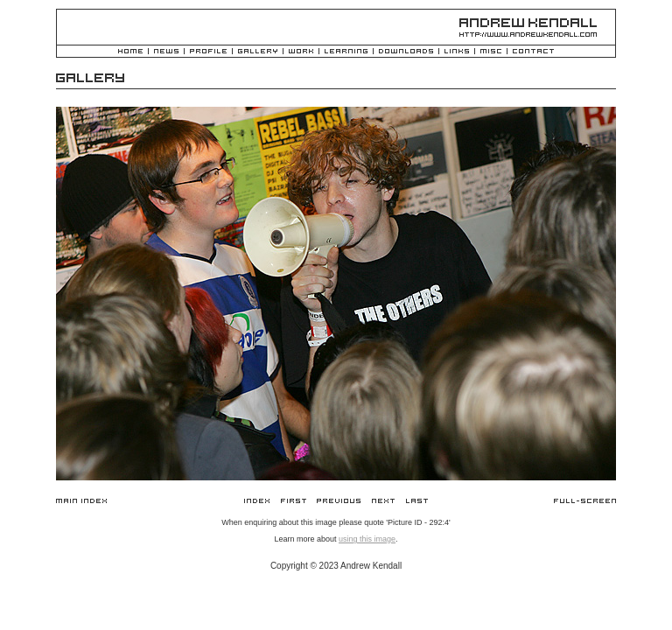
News (166, 52)
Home (130, 52)
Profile (208, 52)
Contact (533, 52)
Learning (346, 52)
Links (457, 52)
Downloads (406, 52)
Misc (491, 52)
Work (301, 52)
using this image (367, 539)
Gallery (258, 52)
